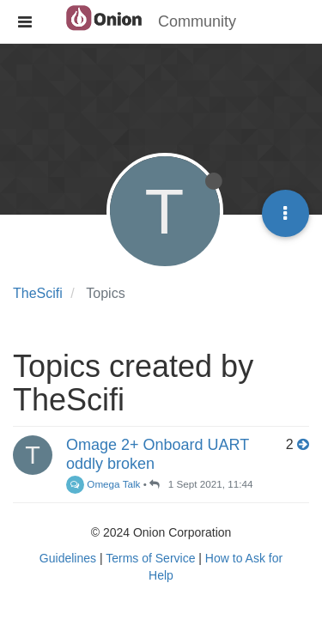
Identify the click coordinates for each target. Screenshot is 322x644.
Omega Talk (103, 484)
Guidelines (68, 558)
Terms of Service (150, 558)
